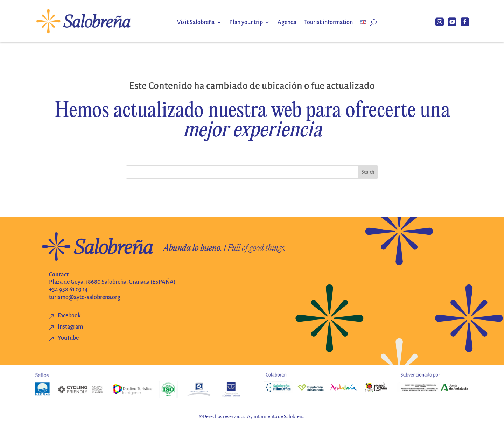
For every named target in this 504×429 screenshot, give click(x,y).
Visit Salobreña (196, 23)
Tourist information (328, 23)
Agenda (287, 23)
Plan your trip (246, 23)
